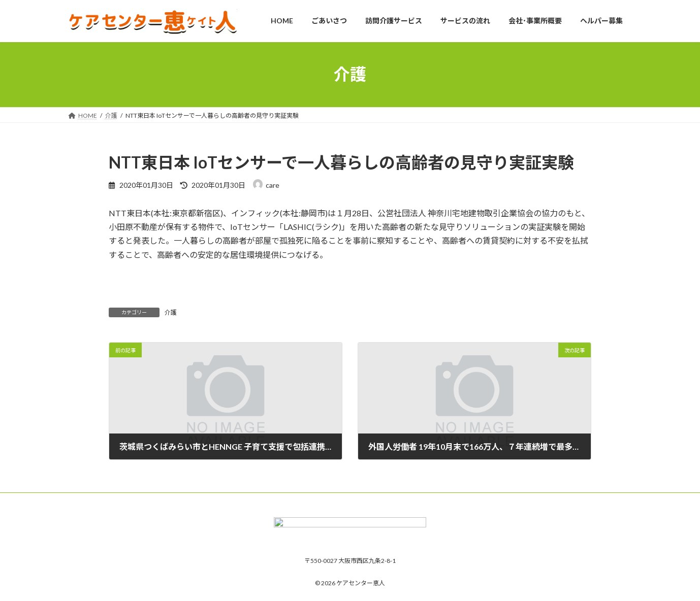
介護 (171, 312)
